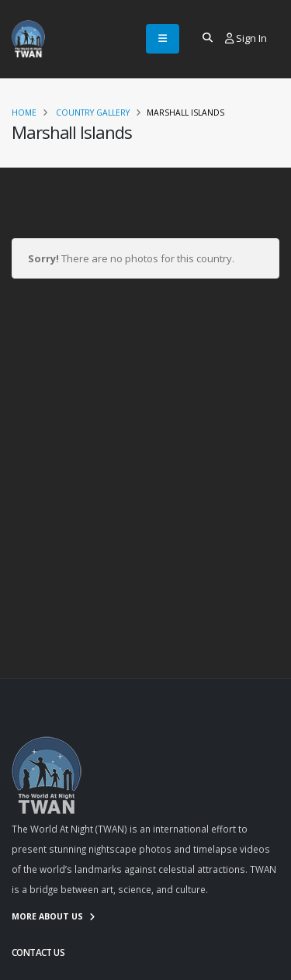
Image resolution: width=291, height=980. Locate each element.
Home (24, 113)
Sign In (246, 38)
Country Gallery (93, 113)
